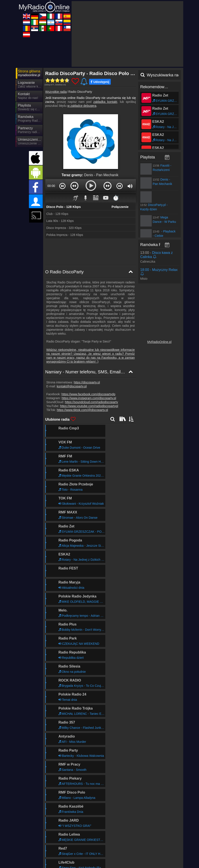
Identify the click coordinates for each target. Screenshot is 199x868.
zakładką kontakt (105, 102)
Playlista (148, 157)
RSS (176, 851)
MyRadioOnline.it (64, 866)
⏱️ (116, 198)
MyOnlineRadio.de (104, 859)
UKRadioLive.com (65, 859)
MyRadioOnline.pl (159, 342)
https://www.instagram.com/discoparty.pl (89, 398)
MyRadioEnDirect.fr (105, 866)
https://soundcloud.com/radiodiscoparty (91, 402)
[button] (62, 186)
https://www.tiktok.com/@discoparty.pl (82, 410)
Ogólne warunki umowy (155, 851)
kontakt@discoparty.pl (72, 386)
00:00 (51, 186)
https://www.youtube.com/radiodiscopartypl (89, 406)
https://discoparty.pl (87, 382)
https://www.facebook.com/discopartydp (88, 394)
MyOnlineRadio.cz (143, 859)
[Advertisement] (127, 34)
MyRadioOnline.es (143, 866)
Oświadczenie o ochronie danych (115, 851)
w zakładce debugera (82, 106)
